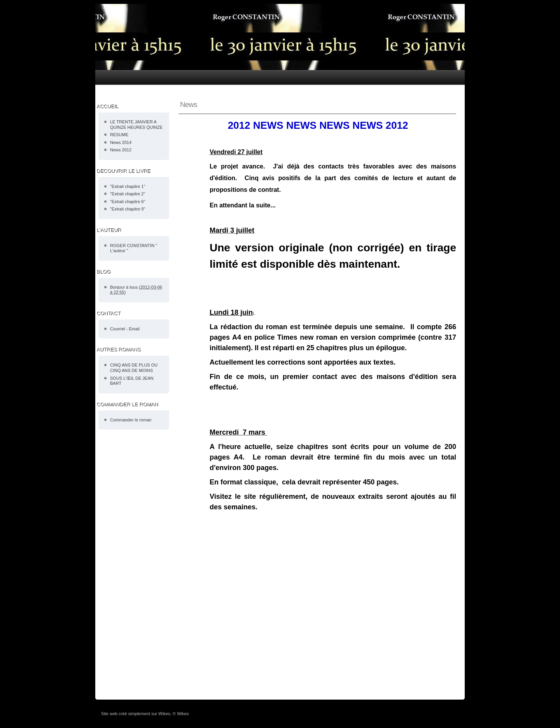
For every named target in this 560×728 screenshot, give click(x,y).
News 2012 (121, 150)
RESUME (119, 135)
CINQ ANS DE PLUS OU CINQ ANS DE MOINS (134, 368)
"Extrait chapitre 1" (128, 186)
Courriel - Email (125, 329)
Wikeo (164, 714)
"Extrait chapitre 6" (128, 202)
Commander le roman (131, 420)
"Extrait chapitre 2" (128, 194)
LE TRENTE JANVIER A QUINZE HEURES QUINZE (136, 125)
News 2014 (121, 142)
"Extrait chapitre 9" (128, 209)
